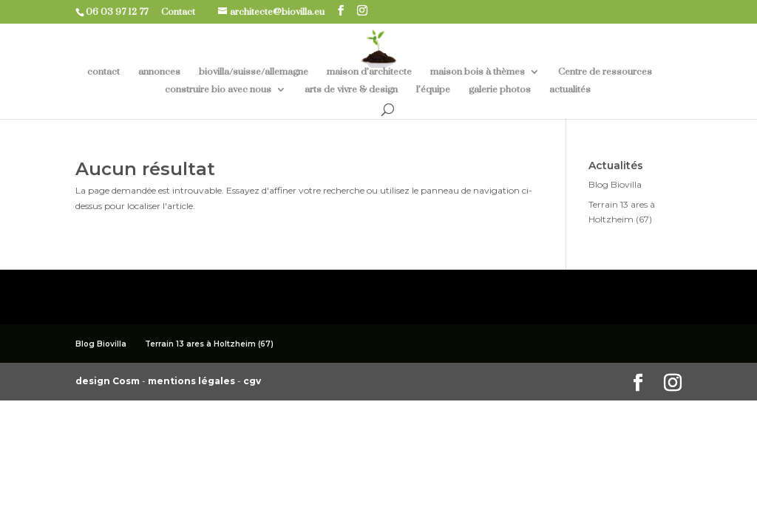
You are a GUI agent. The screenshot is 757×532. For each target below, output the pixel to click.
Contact (184, 12)
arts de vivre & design (351, 90)
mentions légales (193, 381)
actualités (570, 90)
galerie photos (500, 90)
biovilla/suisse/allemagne (254, 72)
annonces (159, 72)
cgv (252, 381)
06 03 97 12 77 (122, 12)
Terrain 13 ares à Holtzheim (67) (209, 344)
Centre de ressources (605, 72)
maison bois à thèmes (478, 72)
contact (103, 72)
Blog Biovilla (615, 184)
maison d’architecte (369, 72)
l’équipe (433, 90)
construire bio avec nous (218, 90)
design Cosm (109, 381)
